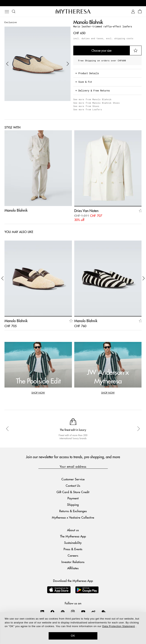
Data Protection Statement (118, 626)
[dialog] (73, 628)
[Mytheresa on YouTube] (83, 612)
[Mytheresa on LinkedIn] (42, 612)
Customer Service (73, 479)
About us (73, 530)
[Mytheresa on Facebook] (52, 612)
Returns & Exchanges (73, 511)
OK (73, 636)
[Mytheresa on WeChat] (104, 612)
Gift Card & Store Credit (73, 492)
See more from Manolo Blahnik (92, 99)
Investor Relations (73, 562)
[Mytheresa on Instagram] (73, 612)
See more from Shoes (86, 106)
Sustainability (73, 543)
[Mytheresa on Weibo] (93, 612)
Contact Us (73, 485)
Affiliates (73, 568)
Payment (73, 498)
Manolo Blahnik (88, 22)
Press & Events (73, 549)
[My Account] (133, 12)
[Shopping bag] (140, 12)
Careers (73, 555)
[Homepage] (73, 11)
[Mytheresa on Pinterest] (63, 612)
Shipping (73, 505)
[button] (7, 64)
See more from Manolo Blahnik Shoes (96, 103)
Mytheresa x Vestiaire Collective (73, 517)
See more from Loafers (88, 109)
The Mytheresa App (73, 536)
